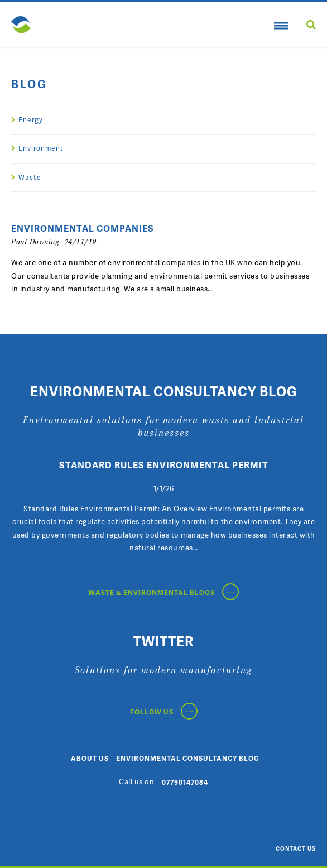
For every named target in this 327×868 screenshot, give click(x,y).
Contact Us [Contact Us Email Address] (296, 848)
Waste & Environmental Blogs (163, 592)
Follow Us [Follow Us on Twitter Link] (164, 712)
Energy (31, 120)
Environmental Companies (83, 228)
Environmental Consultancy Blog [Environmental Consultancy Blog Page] (188, 758)
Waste (30, 177)
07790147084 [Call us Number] (185, 782)
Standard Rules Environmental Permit (164, 465)
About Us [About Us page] (90, 758)
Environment (41, 148)
